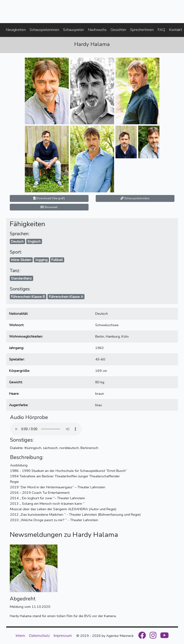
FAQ (161, 30)
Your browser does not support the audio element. (46, 429)
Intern (20, 636)
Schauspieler (74, 30)
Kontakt (176, 30)
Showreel (49, 207)
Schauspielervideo (135, 198)
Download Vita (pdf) (49, 198)
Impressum (63, 636)
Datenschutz (39, 636)
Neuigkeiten (16, 30)
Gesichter (118, 30)
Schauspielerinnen (44, 30)
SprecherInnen (142, 30)
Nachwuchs (97, 30)
